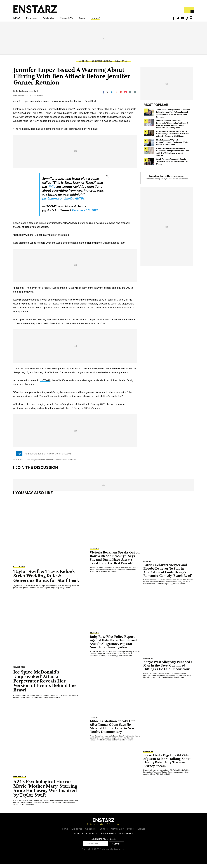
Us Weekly (45, 384)
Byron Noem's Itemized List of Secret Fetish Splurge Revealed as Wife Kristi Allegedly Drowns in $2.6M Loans (173, 137)
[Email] (130, 96)
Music (101, 19)
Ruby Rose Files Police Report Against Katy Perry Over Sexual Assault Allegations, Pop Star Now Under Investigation (113, 646)
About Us (79, 837)
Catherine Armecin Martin (28, 95)
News (65, 832)
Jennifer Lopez (63, 457)
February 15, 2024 (85, 214)
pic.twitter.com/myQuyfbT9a (63, 202)
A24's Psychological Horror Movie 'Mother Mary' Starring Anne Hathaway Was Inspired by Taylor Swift (45, 792)
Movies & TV (81, 19)
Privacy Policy (126, 837)
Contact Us (92, 837)
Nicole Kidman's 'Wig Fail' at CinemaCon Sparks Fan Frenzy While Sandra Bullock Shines (172, 146)
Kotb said (93, 132)
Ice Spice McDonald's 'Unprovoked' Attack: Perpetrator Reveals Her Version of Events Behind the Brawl (44, 685)
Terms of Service (108, 837)
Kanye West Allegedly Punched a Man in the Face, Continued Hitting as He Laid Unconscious (168, 669)
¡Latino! (117, 19)
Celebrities (58, 19)
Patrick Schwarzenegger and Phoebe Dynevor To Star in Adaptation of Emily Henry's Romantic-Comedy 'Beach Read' (168, 574)
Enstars (35, 9)
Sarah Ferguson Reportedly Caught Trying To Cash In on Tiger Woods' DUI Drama (172, 165)
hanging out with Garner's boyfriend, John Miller (62, 408)
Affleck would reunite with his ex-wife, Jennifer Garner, (96, 303)
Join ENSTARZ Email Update (104, 843)
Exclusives (36, 19)
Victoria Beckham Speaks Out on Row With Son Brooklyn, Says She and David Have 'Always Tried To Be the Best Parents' (115, 561)
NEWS (18, 19)
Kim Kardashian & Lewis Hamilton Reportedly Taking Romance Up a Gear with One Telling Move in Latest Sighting (173, 155)
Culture (104, 832)
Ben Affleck (48, 457)
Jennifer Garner (33, 457)
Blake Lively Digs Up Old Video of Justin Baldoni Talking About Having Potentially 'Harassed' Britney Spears (167, 764)
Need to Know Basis (161, 180)
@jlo (52, 190)
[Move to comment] (135, 96)
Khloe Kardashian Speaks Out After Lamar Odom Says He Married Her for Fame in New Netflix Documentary (112, 730)
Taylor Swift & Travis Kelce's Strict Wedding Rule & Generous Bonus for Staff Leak (46, 579)
